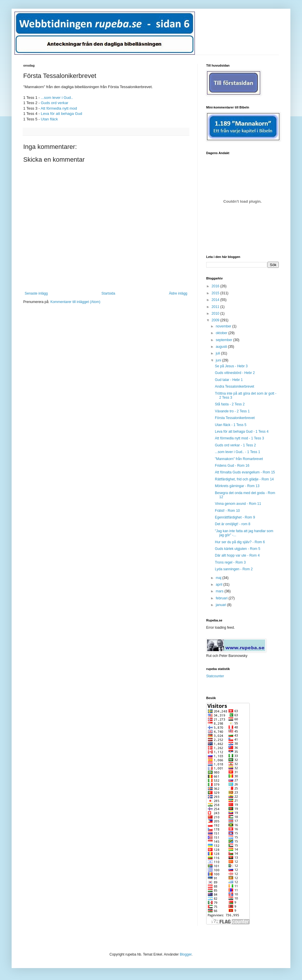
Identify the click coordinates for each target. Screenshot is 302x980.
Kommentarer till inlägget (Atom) (75, 302)
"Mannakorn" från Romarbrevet (239, 459)
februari (222, 598)
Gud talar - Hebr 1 (229, 380)
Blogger (186, 954)
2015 (216, 293)
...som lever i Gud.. (57, 98)
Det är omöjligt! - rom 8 (233, 524)
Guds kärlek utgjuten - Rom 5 (238, 549)
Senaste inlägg (36, 293)
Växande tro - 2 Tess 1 (232, 411)
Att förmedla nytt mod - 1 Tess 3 (239, 438)
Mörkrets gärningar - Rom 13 (237, 486)
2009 (216, 320)
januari (221, 605)
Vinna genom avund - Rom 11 (238, 504)
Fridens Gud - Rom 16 (232, 466)
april (220, 585)
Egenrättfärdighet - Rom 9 (235, 517)
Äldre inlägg (178, 293)
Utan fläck (50, 119)
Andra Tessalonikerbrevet (234, 386)
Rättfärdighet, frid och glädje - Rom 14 (244, 479)
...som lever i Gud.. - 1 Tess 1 (238, 452)
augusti (222, 347)
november (224, 326)
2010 (216, 313)
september (224, 340)
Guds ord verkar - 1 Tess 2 (235, 445)
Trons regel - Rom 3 (230, 562)
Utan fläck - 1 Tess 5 (231, 425)
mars (220, 591)
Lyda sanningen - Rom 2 (234, 569)
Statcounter (215, 676)
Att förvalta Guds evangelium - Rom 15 (245, 472)
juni (219, 360)
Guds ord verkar (55, 103)
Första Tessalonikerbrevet (235, 418)
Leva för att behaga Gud (62, 114)
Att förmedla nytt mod (59, 108)
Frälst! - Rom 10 (227, 511)
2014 (216, 300)
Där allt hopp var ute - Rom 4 (237, 555)
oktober (222, 333)
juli (218, 353)
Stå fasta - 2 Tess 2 (230, 404)
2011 (216, 307)
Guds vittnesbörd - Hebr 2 (235, 373)
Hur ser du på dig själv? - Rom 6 (240, 542)
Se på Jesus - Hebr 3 (231, 366)
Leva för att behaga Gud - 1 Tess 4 (242, 432)
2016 (216, 286)
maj (219, 578)
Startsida (108, 293)
